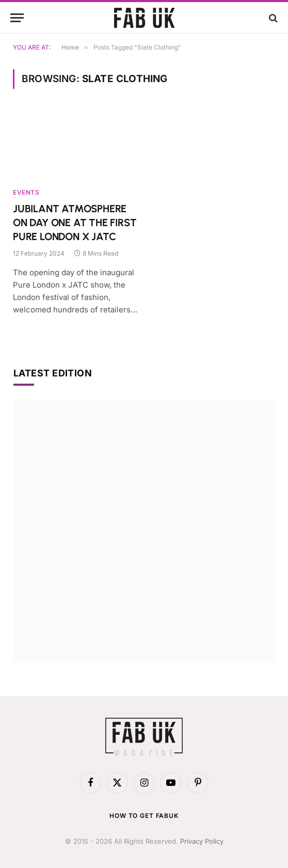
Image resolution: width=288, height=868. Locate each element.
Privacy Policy (202, 841)
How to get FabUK (144, 816)
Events (26, 192)
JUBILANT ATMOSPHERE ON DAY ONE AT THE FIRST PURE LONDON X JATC (75, 223)
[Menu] (17, 18)
